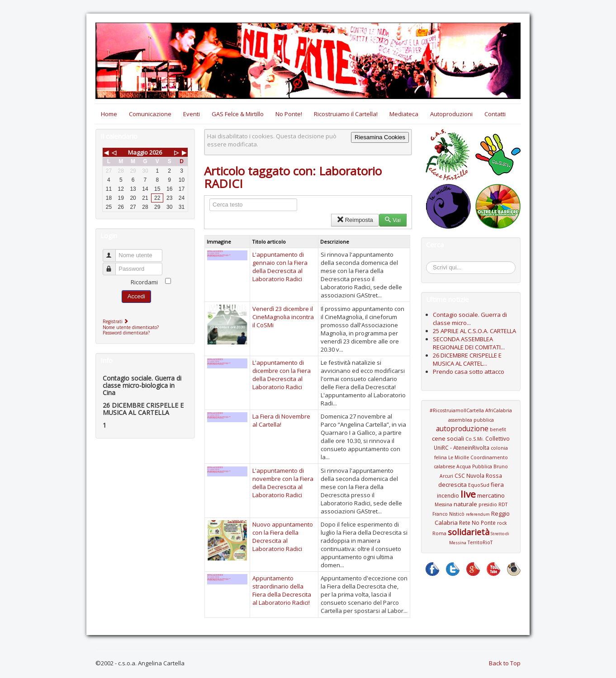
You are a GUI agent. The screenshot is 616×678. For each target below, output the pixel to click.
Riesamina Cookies (380, 137)
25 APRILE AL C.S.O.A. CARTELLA (474, 331)
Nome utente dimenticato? (131, 327)
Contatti (495, 114)
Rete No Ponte (477, 523)
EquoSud (479, 485)
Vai (393, 220)
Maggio (138, 152)
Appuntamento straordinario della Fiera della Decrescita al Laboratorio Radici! (282, 590)
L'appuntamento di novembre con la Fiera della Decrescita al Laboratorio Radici (283, 483)
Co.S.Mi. (475, 439)
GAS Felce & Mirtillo (238, 114)
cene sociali (448, 438)
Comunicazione (150, 114)
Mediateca (404, 114)
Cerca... (431, 263)
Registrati (116, 321)
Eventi (192, 114)
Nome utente (113, 252)
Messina (443, 504)
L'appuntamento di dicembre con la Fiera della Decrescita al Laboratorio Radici (282, 375)
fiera (497, 485)
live (468, 494)
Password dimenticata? (126, 333)
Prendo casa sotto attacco (469, 372)
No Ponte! (289, 114)
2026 (156, 152)
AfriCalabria (499, 410)
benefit (498, 429)
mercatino (491, 495)
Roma (439, 533)
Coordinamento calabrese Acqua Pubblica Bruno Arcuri (471, 467)
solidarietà (469, 532)
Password (113, 265)
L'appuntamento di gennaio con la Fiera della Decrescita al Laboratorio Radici (280, 267)
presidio (488, 504)
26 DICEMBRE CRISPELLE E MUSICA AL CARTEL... (467, 359)
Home (109, 114)
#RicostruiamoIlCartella (457, 410)
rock (502, 523)
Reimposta (355, 220)
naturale (465, 504)
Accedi (136, 296)
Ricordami (144, 282)
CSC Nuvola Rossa (478, 476)
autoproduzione (462, 428)
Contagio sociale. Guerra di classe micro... (470, 319)
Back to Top (505, 663)
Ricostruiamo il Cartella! (346, 114)
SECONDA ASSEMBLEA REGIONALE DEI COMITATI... (469, 343)
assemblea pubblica (471, 420)
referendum (478, 514)
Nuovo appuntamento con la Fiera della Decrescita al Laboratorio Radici (283, 537)
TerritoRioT (480, 542)
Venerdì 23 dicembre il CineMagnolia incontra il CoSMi (283, 317)
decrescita (453, 485)
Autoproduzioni (451, 114)
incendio (448, 495)
